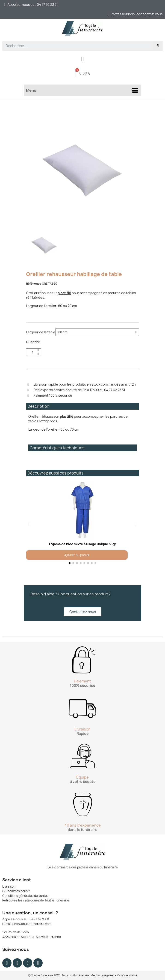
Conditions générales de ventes (25, 896)
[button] (29, 524)
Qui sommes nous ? (16, 891)
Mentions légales (102, 975)
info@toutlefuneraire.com (32, 924)
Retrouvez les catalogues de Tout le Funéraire (36, 900)
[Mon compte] (83, 59)
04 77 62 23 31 (39, 919)
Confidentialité (127, 975)
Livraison (9, 886)
